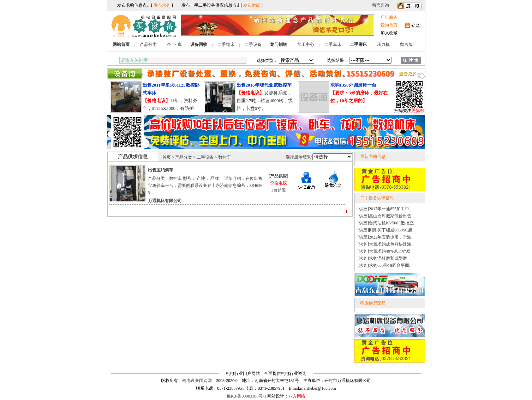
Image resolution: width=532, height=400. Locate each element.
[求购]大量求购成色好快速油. (385, 244)
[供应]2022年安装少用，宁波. (385, 237)
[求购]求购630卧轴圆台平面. (384, 265)
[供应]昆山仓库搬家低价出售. (385, 216)
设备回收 (199, 45)
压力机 (383, 45)
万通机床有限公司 (165, 201)
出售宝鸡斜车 (161, 170)
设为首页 (389, 25)
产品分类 (148, 45)
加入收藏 (389, 33)
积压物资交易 (373, 303)
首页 (167, 157)
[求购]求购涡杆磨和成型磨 (382, 258)
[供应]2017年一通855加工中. (384, 209)
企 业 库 (174, 45)
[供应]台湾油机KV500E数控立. (386, 223)
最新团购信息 (373, 157)
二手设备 (253, 45)
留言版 (406, 45)
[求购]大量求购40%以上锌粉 (384, 251)
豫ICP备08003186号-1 (247, 396)
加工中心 (306, 45)
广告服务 (389, 17)
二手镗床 (226, 45)
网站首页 (121, 45)
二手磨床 (358, 45)
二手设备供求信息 (377, 198)
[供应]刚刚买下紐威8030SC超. (385, 230)
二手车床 (333, 45)
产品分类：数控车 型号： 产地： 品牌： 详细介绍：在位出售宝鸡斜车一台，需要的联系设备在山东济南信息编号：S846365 (205, 186)
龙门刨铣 (279, 45)
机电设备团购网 (197, 381)
